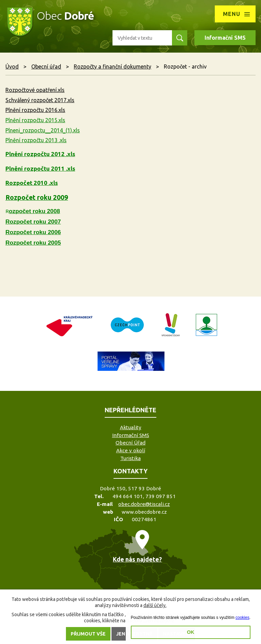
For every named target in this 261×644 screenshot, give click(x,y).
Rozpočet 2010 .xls (32, 183)
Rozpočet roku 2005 (33, 243)
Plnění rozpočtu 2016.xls (35, 110)
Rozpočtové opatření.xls (35, 90)
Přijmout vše (88, 634)
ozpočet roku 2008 (34, 211)
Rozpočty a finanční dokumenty (112, 67)
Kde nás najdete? (137, 559)
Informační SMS (225, 38)
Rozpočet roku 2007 (33, 222)
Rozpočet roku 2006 (33, 232)
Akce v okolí (131, 450)
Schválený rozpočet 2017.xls (40, 100)
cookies (242, 618)
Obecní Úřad (130, 443)
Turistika (130, 458)
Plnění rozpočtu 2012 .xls (40, 154)
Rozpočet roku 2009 (37, 197)
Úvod (12, 67)
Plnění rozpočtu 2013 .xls (36, 140)
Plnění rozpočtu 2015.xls (35, 120)
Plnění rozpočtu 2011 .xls (40, 168)
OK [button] (191, 632)
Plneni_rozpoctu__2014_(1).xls (43, 130)
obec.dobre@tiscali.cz (144, 504)
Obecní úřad (46, 67)
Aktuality (131, 427)
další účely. (155, 605)
